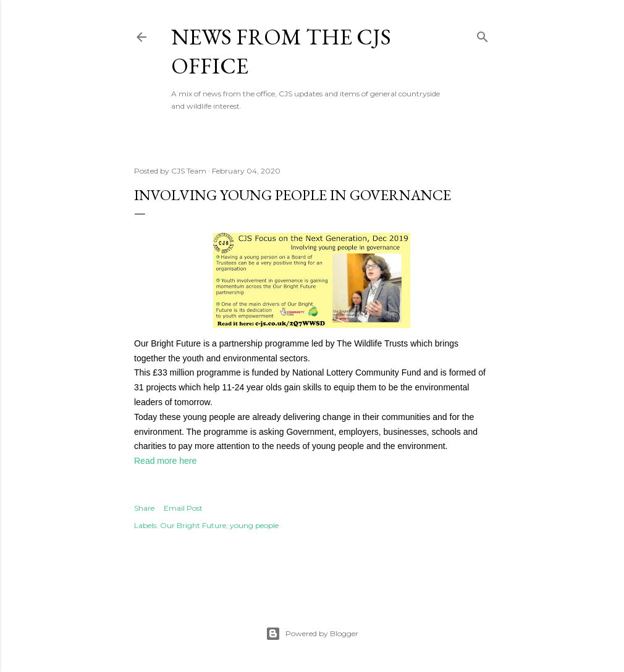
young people (254, 525)
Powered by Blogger (312, 634)
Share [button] (144, 508)
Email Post (183, 508)
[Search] (483, 34)
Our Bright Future (193, 525)
